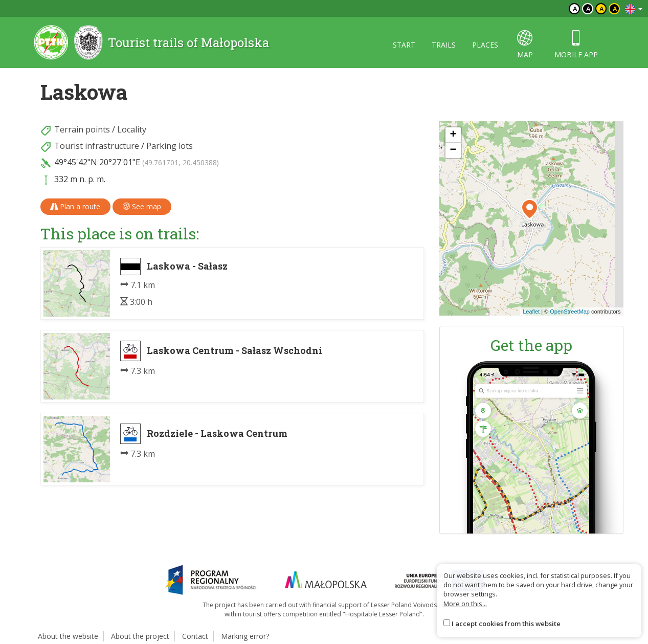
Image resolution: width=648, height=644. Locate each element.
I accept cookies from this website (506, 624)
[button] (530, 209)
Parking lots (170, 146)
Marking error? (245, 636)
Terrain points (82, 129)
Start (404, 45)
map (525, 45)
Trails (444, 45)
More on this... (465, 604)
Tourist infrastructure (97, 146)
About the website (68, 636)
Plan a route (75, 206)
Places (485, 45)
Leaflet (531, 312)
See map (142, 206)
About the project (140, 636)
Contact (195, 636)
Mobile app (576, 45)
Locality (132, 129)
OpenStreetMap (570, 312)
